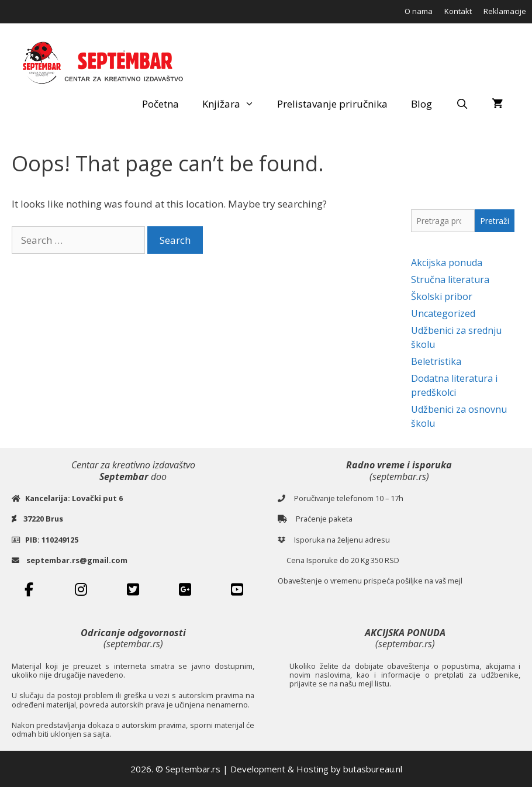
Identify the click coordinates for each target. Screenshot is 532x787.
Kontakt (458, 11)
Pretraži (495, 221)
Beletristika (436, 361)
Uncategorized (443, 313)
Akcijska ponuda (447, 263)
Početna (160, 104)
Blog (422, 104)
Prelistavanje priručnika (332, 104)
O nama (419, 11)
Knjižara (234, 104)
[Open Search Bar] (462, 104)
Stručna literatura (450, 279)
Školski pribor (442, 296)
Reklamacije (505, 11)
